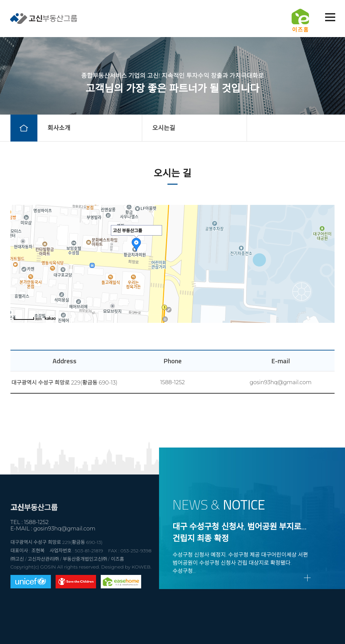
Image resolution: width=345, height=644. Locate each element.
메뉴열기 (330, 18)
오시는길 (164, 128)
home (24, 128)
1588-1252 (172, 382)
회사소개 (59, 128)
